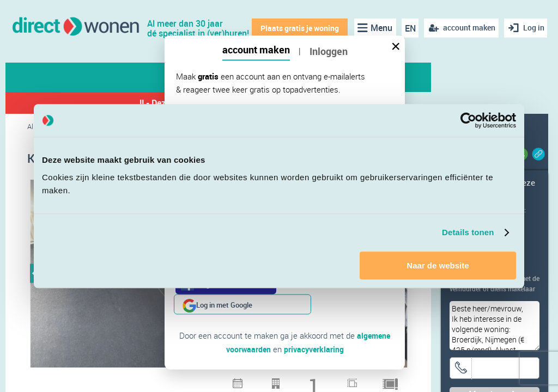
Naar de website (438, 265)
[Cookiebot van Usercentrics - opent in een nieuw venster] (468, 120)
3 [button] (226, 381)
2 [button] (211, 381)
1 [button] (197, 381)
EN (407, 28)
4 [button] (240, 381)
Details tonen (468, 232)
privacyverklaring (315, 328)
